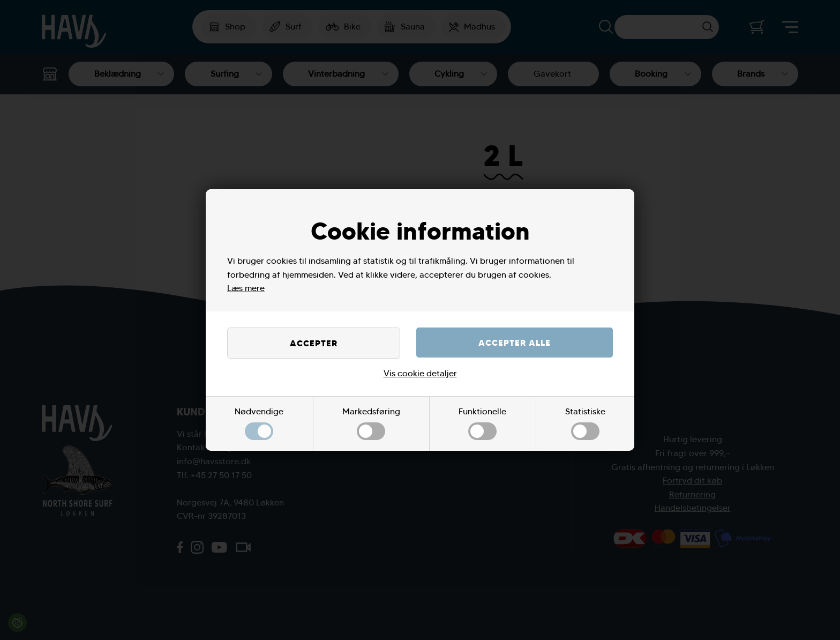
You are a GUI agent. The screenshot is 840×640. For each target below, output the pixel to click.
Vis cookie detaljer (420, 373)
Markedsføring (371, 423)
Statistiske (585, 423)
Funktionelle (482, 423)
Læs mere (246, 288)
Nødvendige (259, 423)
